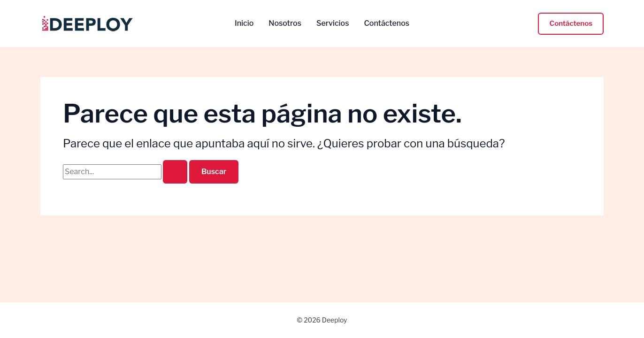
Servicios (333, 23)
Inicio (244, 23)
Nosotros (285, 23)
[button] (571, 24)
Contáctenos (387, 23)
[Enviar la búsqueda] (175, 172)
